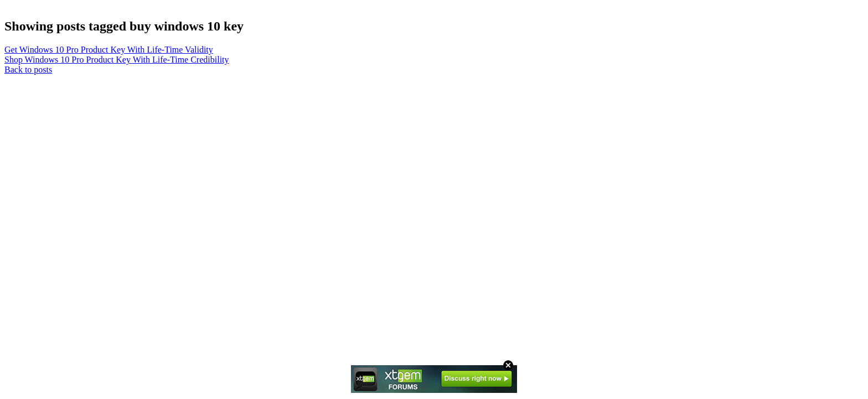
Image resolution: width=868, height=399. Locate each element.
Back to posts (28, 70)
